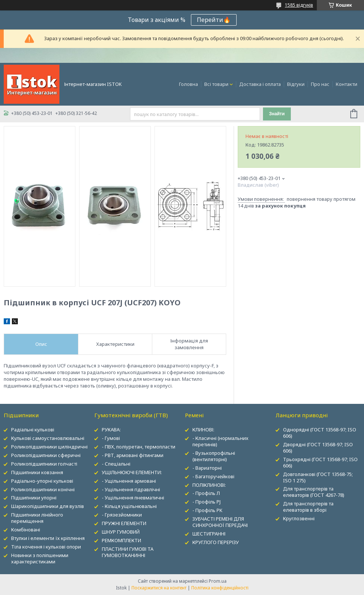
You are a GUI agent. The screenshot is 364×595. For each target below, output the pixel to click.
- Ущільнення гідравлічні (131, 489)
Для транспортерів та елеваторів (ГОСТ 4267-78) (314, 492)
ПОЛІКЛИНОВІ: (209, 485)
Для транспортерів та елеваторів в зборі (308, 507)
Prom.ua (218, 581)
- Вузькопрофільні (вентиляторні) (214, 456)
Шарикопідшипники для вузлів (48, 506)
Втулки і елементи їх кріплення (48, 538)
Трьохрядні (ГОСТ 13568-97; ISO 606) (320, 462)
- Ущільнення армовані (129, 481)
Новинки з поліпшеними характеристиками (40, 558)
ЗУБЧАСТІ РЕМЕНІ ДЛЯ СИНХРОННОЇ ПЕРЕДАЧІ (220, 522)
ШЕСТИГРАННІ (209, 534)
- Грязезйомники (122, 515)
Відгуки (296, 84)
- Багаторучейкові (213, 476)
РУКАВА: (111, 430)
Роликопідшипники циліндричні (49, 447)
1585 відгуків (299, 5)
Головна (188, 84)
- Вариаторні (207, 468)
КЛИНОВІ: (203, 430)
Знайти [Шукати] (277, 114)
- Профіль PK (207, 510)
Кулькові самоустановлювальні (48, 438)
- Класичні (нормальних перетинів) (220, 441)
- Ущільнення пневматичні (133, 498)
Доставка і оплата (260, 84)
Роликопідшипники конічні (43, 489)
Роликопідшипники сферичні (46, 455)
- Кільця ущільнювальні (129, 506)
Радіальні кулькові (33, 430)
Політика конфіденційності (220, 588)
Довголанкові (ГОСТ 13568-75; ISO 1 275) (318, 477)
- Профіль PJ (207, 502)
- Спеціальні (116, 464)
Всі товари (216, 84)
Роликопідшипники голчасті (44, 464)
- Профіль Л (206, 493)
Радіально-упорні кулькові (42, 481)
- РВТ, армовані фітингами (133, 455)
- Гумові (111, 438)
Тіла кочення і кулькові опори (46, 547)
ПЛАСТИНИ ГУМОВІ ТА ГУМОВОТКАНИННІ (128, 552)
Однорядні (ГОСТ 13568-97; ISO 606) (320, 433)
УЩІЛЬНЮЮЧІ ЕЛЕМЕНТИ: (132, 472)
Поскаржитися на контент (159, 588)
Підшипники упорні (34, 498)
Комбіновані (26, 530)
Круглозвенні (299, 518)
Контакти (347, 84)
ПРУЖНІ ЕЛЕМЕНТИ (124, 523)
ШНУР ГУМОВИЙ (121, 532)
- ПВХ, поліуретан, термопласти (139, 447)
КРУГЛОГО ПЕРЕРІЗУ (216, 542)
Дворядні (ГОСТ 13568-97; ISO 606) (318, 448)
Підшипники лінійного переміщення (37, 518)
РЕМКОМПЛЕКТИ (121, 540)
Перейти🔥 (214, 20)
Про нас (320, 84)
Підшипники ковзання (37, 472)
